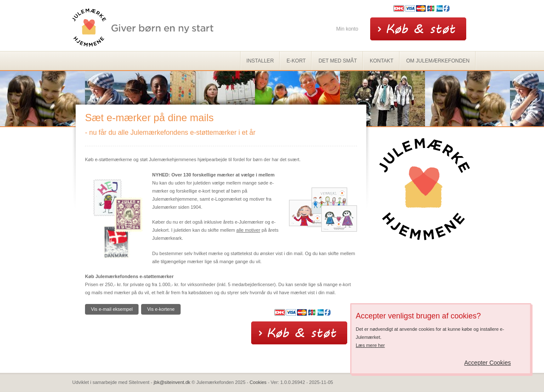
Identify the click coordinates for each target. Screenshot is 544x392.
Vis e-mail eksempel (112, 309)
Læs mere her (370, 345)
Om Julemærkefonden (438, 61)
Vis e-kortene (161, 309)
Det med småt (337, 61)
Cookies (258, 382)
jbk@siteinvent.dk (172, 382)
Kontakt (382, 61)
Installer (260, 61)
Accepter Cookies (487, 363)
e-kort (296, 61)
